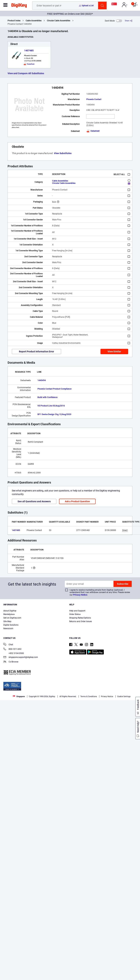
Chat (8, 645)
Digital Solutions (11, 625)
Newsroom (8, 628)
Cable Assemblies (34, 21)
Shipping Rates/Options (80, 618)
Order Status (75, 614)
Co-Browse (11, 662)
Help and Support (77, 611)
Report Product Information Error (36, 352)
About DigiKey (10, 611)
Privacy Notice (80, 595)
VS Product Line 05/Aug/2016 (51, 406)
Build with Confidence (47, 397)
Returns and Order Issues (81, 621)
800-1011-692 (12, 649)
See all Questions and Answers (34, 501)
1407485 (29, 51)
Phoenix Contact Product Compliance (54, 389)
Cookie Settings (124, 697)
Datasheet (93, 131)
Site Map (7, 621)
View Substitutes (63, 153)
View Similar (114, 352)
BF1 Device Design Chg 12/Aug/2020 (54, 414)
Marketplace (9, 614)
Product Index (14, 21)
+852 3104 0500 (14, 653)
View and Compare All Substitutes (26, 73)
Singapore (19, 697)
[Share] (129, 21)
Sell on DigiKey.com (12, 618)
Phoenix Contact (94, 99)
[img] (19, 6)
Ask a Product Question (77, 501)
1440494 (42, 380)
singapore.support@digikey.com (21, 657)
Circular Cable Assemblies (59, 21)
